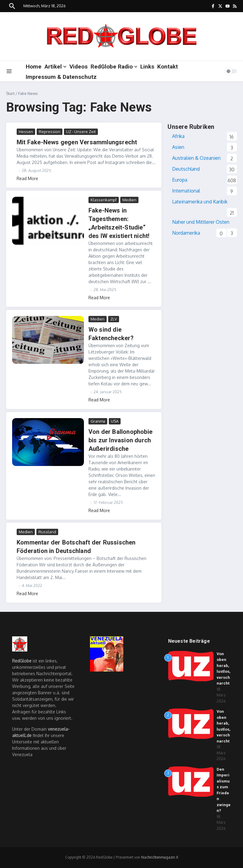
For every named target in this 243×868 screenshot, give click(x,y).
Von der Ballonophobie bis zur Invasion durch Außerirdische (120, 440)
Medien (129, 200)
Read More (27, 178)
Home (34, 67)
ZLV (114, 319)
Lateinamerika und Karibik (200, 202)
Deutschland (186, 169)
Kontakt (168, 67)
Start (10, 93)
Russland (47, 532)
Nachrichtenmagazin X (160, 857)
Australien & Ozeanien (196, 158)
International (186, 191)
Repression (50, 132)
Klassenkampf (104, 200)
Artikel (55, 67)
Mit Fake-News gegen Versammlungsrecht (77, 142)
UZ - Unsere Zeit (81, 132)
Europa (180, 180)
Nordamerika (186, 233)
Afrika (178, 136)
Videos (78, 67)
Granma (98, 421)
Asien (178, 147)
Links (147, 67)
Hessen (26, 132)
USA (115, 421)
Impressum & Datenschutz (61, 77)
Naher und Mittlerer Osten (201, 222)
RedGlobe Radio (114, 67)
